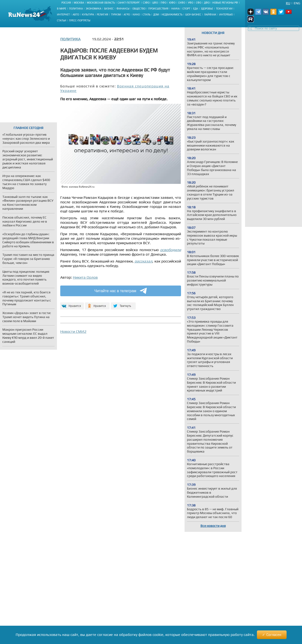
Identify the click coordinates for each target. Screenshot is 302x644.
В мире (62, 9)
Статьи (62, 20)
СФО (199, 3)
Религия (102, 14)
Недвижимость (172, 14)
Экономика (93, 9)
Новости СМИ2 (73, 332)
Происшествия (158, 9)
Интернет (63, 14)
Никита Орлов (85, 277)
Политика (76, 9)
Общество (139, 9)
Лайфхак (210, 14)
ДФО (207, 3)
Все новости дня (213, 526)
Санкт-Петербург (129, 3)
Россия (66, 3)
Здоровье (207, 9)
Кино (136, 14)
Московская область (101, 3)
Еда (195, 9)
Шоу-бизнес (193, 14)
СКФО (182, 3)
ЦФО (155, 3)
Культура (88, 14)
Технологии (224, 9)
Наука (175, 9)
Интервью (226, 14)
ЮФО (172, 3)
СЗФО (146, 3)
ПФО (163, 3)
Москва (79, 3)
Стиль (146, 14)
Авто (76, 14)
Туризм (116, 14)
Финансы (123, 9)
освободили (171, 250)
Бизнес (109, 9)
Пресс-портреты (80, 20)
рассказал (143, 261)
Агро (127, 14)
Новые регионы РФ (225, 3)
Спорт (186, 9)
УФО (190, 3)
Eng (297, 3)
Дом (156, 14)
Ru (288, 3)
